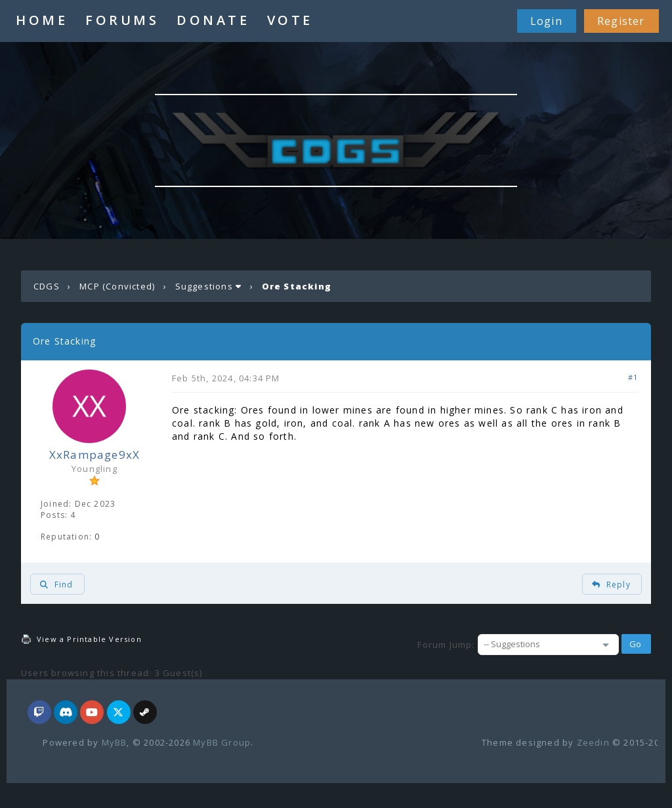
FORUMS (122, 20)
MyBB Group (222, 742)
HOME (42, 20)
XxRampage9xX (94, 455)
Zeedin (593, 742)
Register (621, 21)
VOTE (290, 20)
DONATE (213, 20)
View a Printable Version (89, 639)
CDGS (47, 286)
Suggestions (204, 286)
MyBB (115, 742)
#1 (633, 377)
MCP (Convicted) (117, 286)
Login (546, 21)
